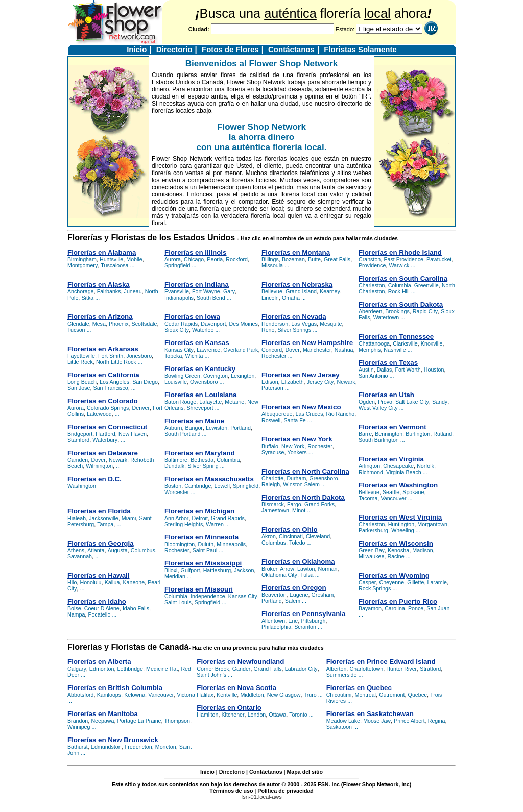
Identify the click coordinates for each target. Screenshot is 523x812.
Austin (366, 370)
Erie (293, 621)
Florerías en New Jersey (301, 375)
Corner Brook (213, 669)
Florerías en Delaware (103, 453)
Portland (241, 428)
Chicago (194, 259)
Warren (215, 524)
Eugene (299, 595)
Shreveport (200, 408)
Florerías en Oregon (294, 588)
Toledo (297, 543)
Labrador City (301, 669)
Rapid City (425, 311)
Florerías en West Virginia (400, 517)
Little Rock (80, 362)
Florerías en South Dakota (401, 304)
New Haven (133, 434)
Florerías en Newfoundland (240, 662)
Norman (328, 569)
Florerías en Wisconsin (396, 543)
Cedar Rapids (181, 324)
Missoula (272, 265)
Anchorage (81, 291)
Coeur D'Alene (102, 608)
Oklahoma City (279, 575)
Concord (272, 350)
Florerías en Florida (99, 511)
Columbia (228, 460)
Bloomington (180, 544)
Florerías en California (103, 375)
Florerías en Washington (398, 485)
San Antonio (373, 376)
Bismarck (273, 504)
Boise (74, 608)
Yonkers (297, 452)
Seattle (391, 492)
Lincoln (270, 298)
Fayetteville (81, 356)
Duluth (206, 544)
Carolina (395, 608)
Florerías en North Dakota (303, 497)
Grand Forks (319, 504)
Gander (242, 669)
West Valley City (378, 408)
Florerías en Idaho (97, 601)
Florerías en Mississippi (203, 563)
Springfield (177, 265)
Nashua (344, 350)
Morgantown (432, 524)
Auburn (173, 428)
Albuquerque (277, 414)
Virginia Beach (404, 472)
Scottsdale (145, 324)
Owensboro (204, 382)
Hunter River (401, 669)
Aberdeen (370, 311)
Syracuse (273, 452)
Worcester (177, 492)
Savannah (80, 556)
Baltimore (176, 460)
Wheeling (402, 530)
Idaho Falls (136, 608)
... (133, 265)
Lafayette (210, 402)
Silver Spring (203, 466)
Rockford (237, 259)
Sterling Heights (184, 524)
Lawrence (208, 350)
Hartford (105, 434)
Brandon (78, 721)
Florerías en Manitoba (103, 714)
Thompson (177, 721)
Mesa (99, 324)
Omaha (291, 298)
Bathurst (78, 747)
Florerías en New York (297, 439)
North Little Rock (116, 362)
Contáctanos (291, 49)
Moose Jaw (377, 721)
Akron (269, 536)
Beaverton (274, 595)
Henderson (275, 324)
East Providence (403, 259)
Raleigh (271, 484)
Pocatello (99, 614)
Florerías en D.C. (94, 479)
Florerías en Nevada (294, 317)
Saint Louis (178, 602)
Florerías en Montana (296, 252)
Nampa (76, 614)
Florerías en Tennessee (396, 337)
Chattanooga (374, 343)
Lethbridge (130, 669)
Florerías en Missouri (199, 589)
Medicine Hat (162, 669)
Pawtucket (439, 259)
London (257, 715)
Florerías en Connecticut (107, 427)
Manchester (317, 350)
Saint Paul (205, 550)
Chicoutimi (339, 695)
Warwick (399, 265)
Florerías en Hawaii (98, 575)
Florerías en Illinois (195, 252)
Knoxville (432, 343)
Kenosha (398, 550)
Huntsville (111, 259)
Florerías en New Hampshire (307, 343)
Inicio (137, 49)
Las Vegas (304, 324)
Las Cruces (310, 414)
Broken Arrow (278, 569)
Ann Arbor (176, 518)
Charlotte (272, 478)
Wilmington (99, 466)
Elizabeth (293, 382)
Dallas (385, 370)
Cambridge (198, 486)
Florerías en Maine (194, 421)
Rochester (177, 550)
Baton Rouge (180, 402)
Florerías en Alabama (102, 252)
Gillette (415, 582)
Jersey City (320, 382)
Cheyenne (391, 582)
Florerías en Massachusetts (209, 479)
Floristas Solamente (360, 49)
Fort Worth (408, 370)
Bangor (194, 428)
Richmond (371, 472)
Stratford (430, 669)
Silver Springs (295, 330)
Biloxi (171, 570)
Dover (98, 460)
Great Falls (337, 259)
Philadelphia (276, 627)
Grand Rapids (228, 518)
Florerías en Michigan (199, 511)
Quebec (418, 695)
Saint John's (211, 675)
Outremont (392, 695)
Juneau (133, 291)
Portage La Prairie (139, 721)
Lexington (243, 376)
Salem (293, 601)
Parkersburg (373, 530)
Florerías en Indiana (197, 285)
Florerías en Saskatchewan (370, 714)
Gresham (323, 595)
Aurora (76, 408)
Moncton (166, 747)
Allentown (273, 621)
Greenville (426, 285)
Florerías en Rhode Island (400, 252)
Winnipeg (79, 727)
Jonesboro (139, 356)
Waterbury (105, 440)
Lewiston (217, 428)
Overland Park (241, 350)
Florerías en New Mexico (301, 407)
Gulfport (191, 570)
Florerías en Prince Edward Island (381, 662)
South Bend (211, 298)
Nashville (395, 350)
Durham (296, 478)
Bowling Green (182, 376)
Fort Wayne (206, 291)
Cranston (370, 259)
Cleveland (318, 536)
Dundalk (174, 466)
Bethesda (202, 460)
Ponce (416, 608)
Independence (208, 596)
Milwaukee (371, 556)
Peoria (215, 259)
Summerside (342, 675)
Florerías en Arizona (100, 317)
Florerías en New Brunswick (113, 740)
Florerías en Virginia (391, 459)
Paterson (272, 388)
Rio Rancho (341, 414)
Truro (310, 695)
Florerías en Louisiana (200, 395)
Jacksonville (103, 518)
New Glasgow (284, 695)
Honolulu (90, 582)
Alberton (337, 669)
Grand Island (301, 291)
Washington (82, 486)
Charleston (372, 285)
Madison (422, 550)
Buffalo (270, 446)
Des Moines (244, 324)
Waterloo (203, 330)
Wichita (194, 356)
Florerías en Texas (388, 363)
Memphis (370, 350)
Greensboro (323, 478)
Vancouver (393, 498)
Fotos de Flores (230, 49)
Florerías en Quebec (359, 688)
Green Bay (372, 550)
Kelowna (135, 695)
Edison (270, 382)
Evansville (177, 291)
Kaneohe (134, 582)
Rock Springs (375, 588)
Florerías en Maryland (200, 453)
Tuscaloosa (114, 265)
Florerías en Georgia (101, 543)
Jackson (244, 570)
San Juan (438, 608)
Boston (173, 486)
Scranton (305, 627)
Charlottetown (366, 669)
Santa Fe (294, 420)
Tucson (76, 330)
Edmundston (106, 747)
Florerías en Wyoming (394, 575)
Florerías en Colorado (103, 401)
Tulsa (307, 575)
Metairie (234, 402)
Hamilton (207, 715)
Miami (129, 518)
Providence (372, 265)
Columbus (143, 550)
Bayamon (370, 608)
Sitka (87, 298)
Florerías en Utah (386, 395)
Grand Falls (268, 669)
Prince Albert (409, 721)
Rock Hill (399, 291)
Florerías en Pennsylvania (303, 614)
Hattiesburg (217, 570)
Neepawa (102, 721)
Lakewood (99, 414)
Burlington (418, 434)
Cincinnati (291, 536)
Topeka (173, 356)
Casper (367, 582)
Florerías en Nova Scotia (236, 688)
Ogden (367, 402)
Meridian (175, 576)
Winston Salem (301, 484)
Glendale (78, 324)
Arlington (369, 466)
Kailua (112, 582)
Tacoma (368, 498)
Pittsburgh (313, 621)
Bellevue (272, 291)
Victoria (186, 695)
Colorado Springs (108, 408)
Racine (396, 556)
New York (293, 446)
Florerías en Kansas (197, 343)
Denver (141, 408)
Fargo (294, 504)
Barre (365, 434)
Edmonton (102, 669)
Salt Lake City (412, 402)
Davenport (213, 324)
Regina (437, 721)
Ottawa (277, 715)
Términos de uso (231, 791)
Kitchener (233, 715)
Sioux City (177, 330)
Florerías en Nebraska (297, 285)
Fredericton (138, 747)
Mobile (134, 259)
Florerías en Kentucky (200, 369)
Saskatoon (339, 727)
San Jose (79, 388)
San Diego (145, 382)
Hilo (72, 582)
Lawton (306, 569)
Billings (270, 259)
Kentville (227, 695)
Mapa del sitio (304, 772)
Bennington (389, 434)
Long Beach (82, 382)
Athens (76, 550)
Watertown (386, 317)
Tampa (105, 524)
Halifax (205, 695)
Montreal (365, 695)
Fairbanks (109, 291)
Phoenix (119, 324)
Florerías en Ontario (229, 708)
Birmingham (82, 259)
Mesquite (331, 324)
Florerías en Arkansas (103, 349)
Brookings (397, 311)
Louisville (176, 382)
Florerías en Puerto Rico (398, 601)
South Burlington (379, 440)
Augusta (118, 550)
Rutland (443, 434)
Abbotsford (81, 695)
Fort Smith (111, 356)
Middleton (252, 695)
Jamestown (275, 510)
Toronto (298, 715)
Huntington (401, 524)
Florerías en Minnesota (201, 537)
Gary (229, 291)
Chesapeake (398, 466)
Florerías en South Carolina (403, 278)
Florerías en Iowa (192, 317)
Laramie (437, 582)
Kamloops (109, 695)
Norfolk (425, 466)
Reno (268, 330)
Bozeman (293, 259)
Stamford (78, 440)
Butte (314, 259)
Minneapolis (231, 544)
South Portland (183, 434)
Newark (118, 460)
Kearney (330, 291)
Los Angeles (114, 382)
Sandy (440, 402)
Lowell (222, 486)
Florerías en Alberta (99, 662)
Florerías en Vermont (393, 427)
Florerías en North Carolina (305, 471)
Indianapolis (179, 298)
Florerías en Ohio (290, 530)
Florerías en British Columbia (115, 688)
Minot (299, 510)
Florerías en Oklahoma (298, 562)
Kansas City (179, 350)
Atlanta (96, 550)
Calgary (77, 669)
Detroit (200, 518)
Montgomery (82, 265)
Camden (78, 460)
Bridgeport (80, 434)
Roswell (271, 420)
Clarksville (405, 343)
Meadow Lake (343, 721)
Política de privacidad (286, 791)
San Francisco (111, 388)
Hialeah (77, 518)
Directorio (174, 49)
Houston (434, 370)
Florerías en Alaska (99, 285)
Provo (385, 402)
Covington (216, 376)
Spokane (413, 492)
